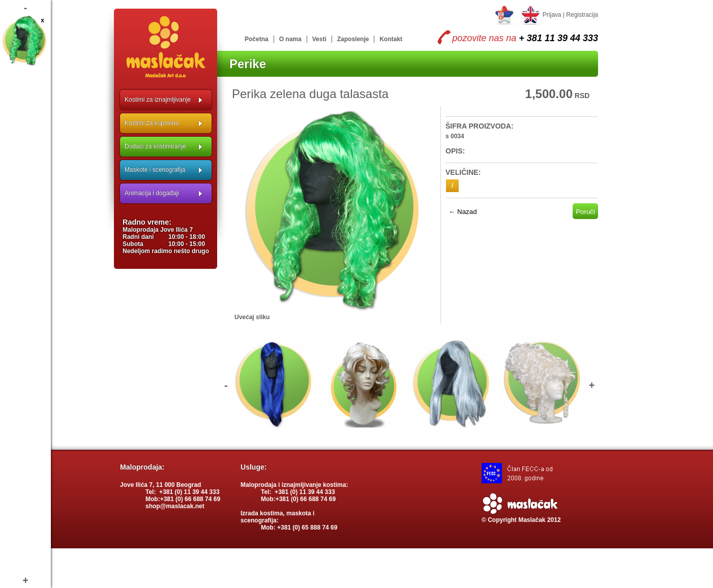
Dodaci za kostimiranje (155, 146)
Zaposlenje (353, 39)
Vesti (319, 39)
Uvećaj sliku (252, 317)
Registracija (582, 15)
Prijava (552, 15)
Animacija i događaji (152, 193)
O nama (290, 39)
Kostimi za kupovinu (152, 123)
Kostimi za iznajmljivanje (158, 100)
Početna (257, 39)
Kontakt (391, 39)
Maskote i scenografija (155, 170)
